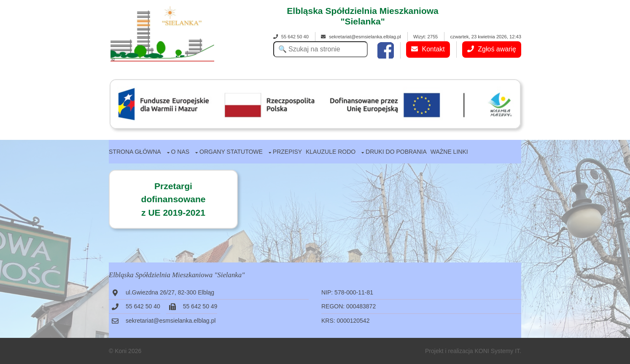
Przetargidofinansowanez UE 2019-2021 (174, 199)
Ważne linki (449, 152)
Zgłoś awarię (492, 49)
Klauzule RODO (331, 152)
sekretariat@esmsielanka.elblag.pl (361, 37)
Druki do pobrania (396, 152)
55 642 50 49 (200, 306)
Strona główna (135, 152)
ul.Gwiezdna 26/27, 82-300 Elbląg (170, 292)
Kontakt (428, 49)
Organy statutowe (231, 152)
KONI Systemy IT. (498, 351)
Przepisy (287, 152)
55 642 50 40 (291, 37)
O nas (180, 152)
